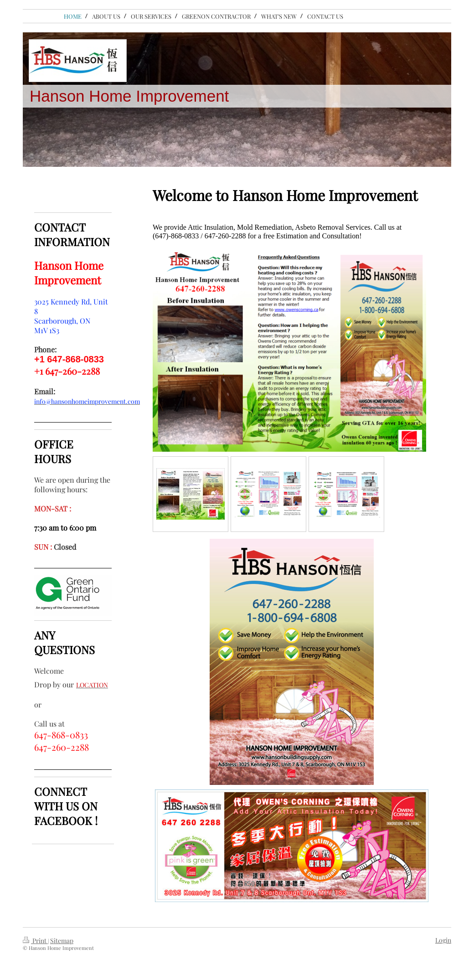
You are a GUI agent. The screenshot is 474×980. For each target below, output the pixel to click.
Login (443, 940)
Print (35, 941)
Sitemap (62, 941)
